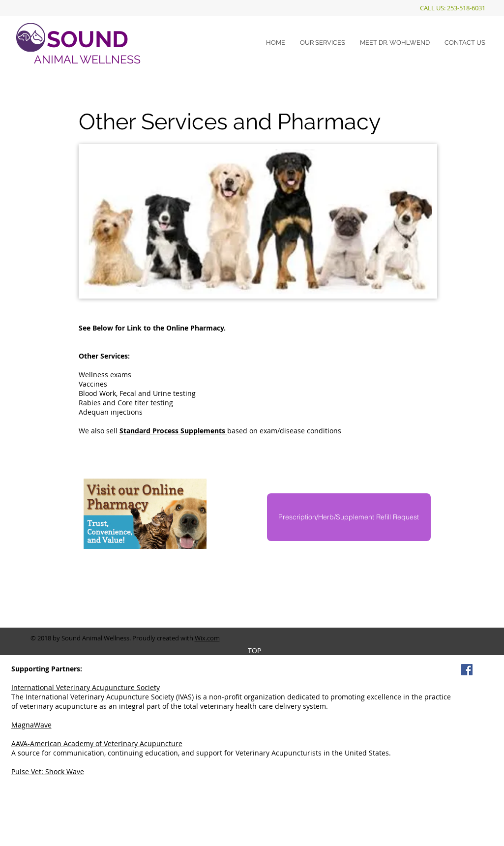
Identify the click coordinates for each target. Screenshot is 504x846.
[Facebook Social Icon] (467, 670)
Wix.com (207, 638)
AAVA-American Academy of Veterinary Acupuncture (97, 743)
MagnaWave (31, 725)
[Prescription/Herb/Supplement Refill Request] (349, 517)
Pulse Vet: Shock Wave (48, 771)
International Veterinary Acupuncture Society (86, 687)
